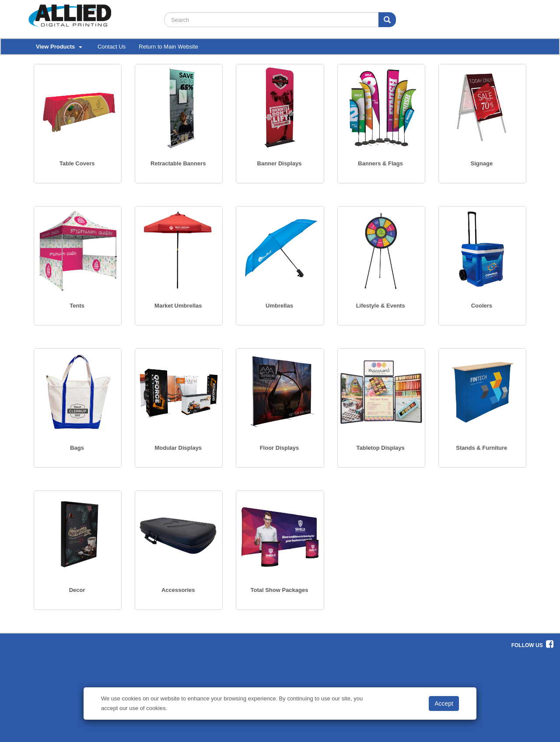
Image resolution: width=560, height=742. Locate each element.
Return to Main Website (168, 47)
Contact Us (112, 47)
